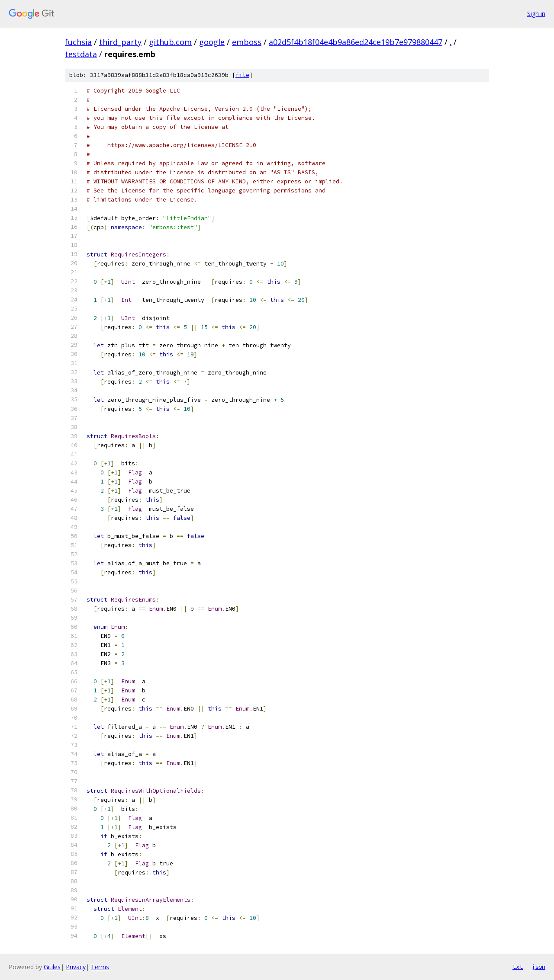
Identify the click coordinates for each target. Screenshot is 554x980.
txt (518, 967)
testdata (81, 54)
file (242, 75)
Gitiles (52, 967)
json (538, 967)
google (212, 42)
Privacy (76, 967)
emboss (247, 42)
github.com (170, 42)
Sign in (536, 14)
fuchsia (78, 42)
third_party (120, 42)
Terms (100, 967)
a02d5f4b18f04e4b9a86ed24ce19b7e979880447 (356, 42)
